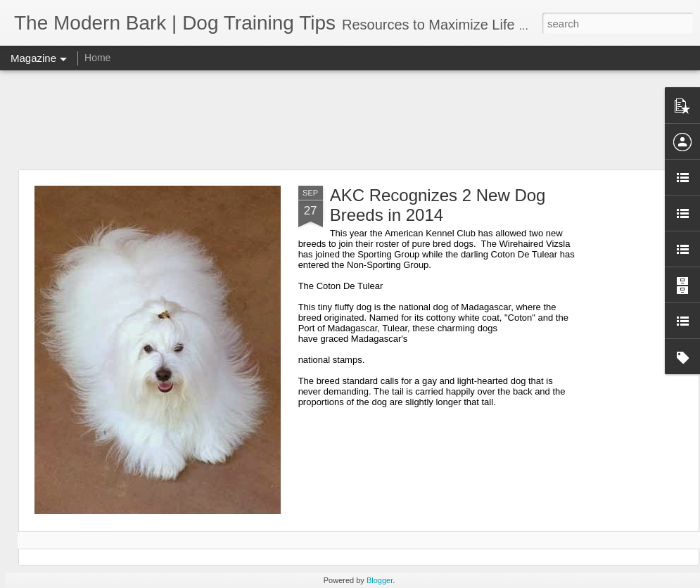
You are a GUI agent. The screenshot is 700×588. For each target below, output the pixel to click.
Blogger (380, 580)
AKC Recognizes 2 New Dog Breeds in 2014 (438, 205)
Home (97, 58)
